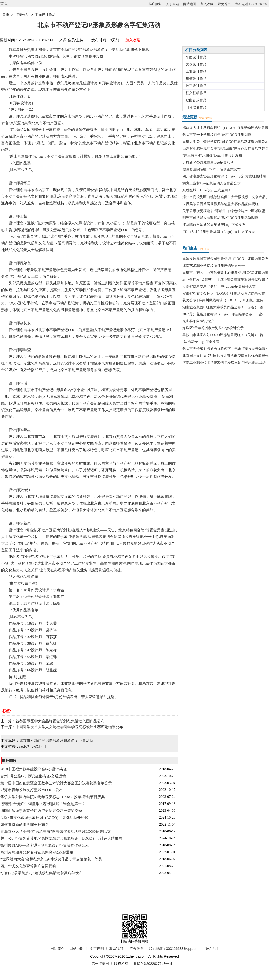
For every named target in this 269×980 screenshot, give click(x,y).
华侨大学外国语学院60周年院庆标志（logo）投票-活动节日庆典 (53, 797)
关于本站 (172, 4)
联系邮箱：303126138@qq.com (174, 949)
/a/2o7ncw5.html (33, 746)
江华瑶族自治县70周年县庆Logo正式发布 (214, 225)
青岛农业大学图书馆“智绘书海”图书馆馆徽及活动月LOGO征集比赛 (56, 831)
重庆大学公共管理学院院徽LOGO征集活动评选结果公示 (225, 142)
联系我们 (116, 949)
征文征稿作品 (196, 93)
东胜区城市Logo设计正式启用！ (207, 190)
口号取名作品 (196, 107)
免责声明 (97, 949)
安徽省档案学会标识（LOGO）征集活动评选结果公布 (224, 293)
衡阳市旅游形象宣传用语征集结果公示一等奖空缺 (41, 811)
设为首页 (224, 4)
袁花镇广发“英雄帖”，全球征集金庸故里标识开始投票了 (225, 280)
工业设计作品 (196, 72)
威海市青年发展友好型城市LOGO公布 (32, 790)
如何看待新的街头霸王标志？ (25, 825)
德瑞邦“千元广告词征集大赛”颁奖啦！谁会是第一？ (43, 804)
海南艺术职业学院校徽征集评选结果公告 (214, 266)
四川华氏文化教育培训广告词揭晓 (28, 866)
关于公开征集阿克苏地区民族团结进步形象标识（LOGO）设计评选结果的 (61, 838)
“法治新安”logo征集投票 (201, 342)
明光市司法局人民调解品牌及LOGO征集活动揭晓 (220, 218)
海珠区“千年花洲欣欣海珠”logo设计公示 (213, 328)
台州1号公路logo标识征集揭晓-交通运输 (33, 776)
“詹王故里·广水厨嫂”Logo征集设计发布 (212, 156)
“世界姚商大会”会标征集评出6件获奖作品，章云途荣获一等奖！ (53, 859)
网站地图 (190, 4)
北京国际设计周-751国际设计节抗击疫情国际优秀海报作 (225, 356)
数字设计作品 (196, 86)
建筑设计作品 (196, 79)
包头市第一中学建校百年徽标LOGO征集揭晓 (217, 135)
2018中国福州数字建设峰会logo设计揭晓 (34, 769)
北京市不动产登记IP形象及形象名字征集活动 (56, 740)
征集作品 (22, 15)
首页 (4, 4)
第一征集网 (100, 964)
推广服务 (155, 4)
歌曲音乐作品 (196, 100)
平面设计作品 (45, 15)
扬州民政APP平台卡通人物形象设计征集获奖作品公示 (45, 845)
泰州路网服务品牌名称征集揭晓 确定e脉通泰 (37, 852)
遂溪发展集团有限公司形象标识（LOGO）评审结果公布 (225, 259)
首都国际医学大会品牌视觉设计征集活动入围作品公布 (60, 721)
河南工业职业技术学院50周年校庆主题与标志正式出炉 (224, 363)
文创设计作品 (196, 64)
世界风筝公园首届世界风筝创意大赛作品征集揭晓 (221, 204)
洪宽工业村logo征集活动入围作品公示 (212, 183)
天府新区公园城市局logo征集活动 (208, 162)
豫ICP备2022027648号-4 (153, 964)
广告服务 (136, 949)
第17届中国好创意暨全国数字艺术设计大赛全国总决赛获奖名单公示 (56, 783)
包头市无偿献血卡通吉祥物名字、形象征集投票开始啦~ (225, 349)
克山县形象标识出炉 (198, 321)
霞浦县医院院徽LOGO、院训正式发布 (212, 169)
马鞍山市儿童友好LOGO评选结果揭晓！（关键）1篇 (223, 335)
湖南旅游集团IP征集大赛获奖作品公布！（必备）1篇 (223, 307)
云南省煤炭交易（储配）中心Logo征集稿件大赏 (219, 287)
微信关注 (212, 949)
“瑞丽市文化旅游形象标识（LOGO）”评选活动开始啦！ (46, 818)
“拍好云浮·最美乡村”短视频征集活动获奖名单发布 (42, 873)
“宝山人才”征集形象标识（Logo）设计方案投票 (219, 232)
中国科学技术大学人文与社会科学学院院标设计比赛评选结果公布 (69, 727)
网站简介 (57, 949)
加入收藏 (207, 4)
